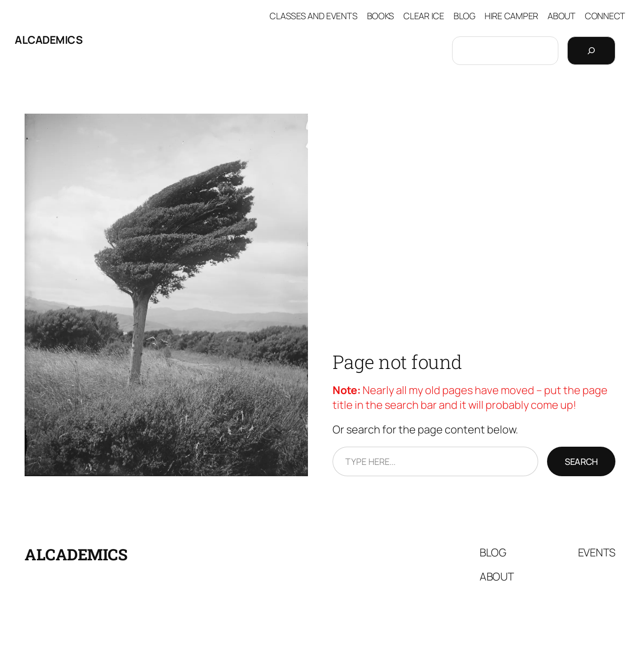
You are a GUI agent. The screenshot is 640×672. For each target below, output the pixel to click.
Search (581, 461)
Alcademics (48, 40)
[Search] (591, 51)
